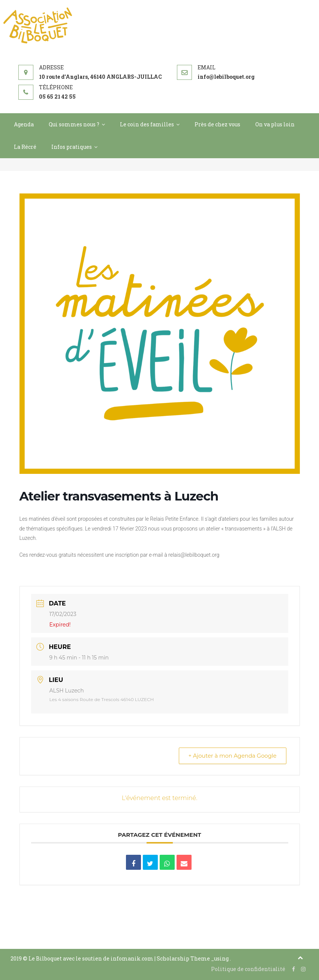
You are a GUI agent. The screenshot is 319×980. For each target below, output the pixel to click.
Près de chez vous (217, 124)
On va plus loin (275, 124)
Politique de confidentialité (248, 969)
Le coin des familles (147, 124)
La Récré (25, 147)
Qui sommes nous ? (74, 124)
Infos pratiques (72, 147)
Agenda (24, 124)
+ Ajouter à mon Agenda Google (230, 756)
